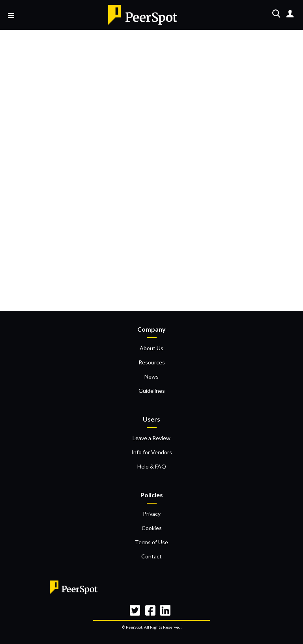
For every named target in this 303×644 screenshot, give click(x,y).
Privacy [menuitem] (152, 514)
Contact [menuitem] (151, 556)
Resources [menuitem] (152, 362)
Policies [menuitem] (152, 495)
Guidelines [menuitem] (152, 391)
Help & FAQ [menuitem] (152, 466)
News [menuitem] (151, 376)
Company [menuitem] (151, 329)
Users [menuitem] (151, 419)
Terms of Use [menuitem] (151, 542)
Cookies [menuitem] (152, 528)
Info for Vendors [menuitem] (152, 452)
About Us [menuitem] (151, 348)
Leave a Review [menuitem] (151, 438)
